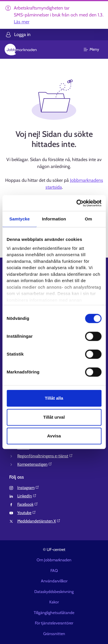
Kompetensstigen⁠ (35, 464)
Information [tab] (54, 219)
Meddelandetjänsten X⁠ (39, 521)
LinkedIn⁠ (27, 496)
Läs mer (22, 22)
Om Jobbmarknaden (54, 560)
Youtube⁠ (27, 513)
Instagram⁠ (28, 488)
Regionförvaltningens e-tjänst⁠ (45, 456)
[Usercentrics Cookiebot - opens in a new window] (77, 203)
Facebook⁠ (28, 504)
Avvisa (54, 436)
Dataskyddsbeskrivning (54, 592)
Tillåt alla (54, 398)
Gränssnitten (54, 634)
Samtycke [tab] (19, 219)
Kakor (54, 602)
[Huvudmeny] (95, 50)
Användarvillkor (54, 581)
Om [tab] (89, 219)
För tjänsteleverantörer (54, 623)
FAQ (54, 571)
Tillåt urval (54, 417)
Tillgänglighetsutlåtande (54, 613)
